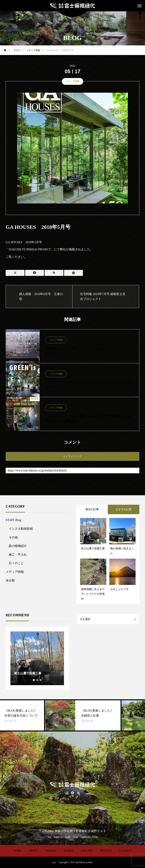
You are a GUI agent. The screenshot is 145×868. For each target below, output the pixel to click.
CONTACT (125, 851)
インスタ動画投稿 (21, 529)
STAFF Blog (13, 520)
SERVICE (51, 851)
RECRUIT (106, 851)
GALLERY (87, 851)
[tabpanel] (37, 658)
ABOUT (33, 851)
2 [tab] (37, 680)
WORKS (68, 851)
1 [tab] (34, 680)
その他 (13, 537)
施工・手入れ (18, 555)
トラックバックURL (15, 466)
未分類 (10, 580)
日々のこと (16, 563)
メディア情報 (72, 81)
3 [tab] (41, 680)
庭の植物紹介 (18, 546)
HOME (17, 851)
